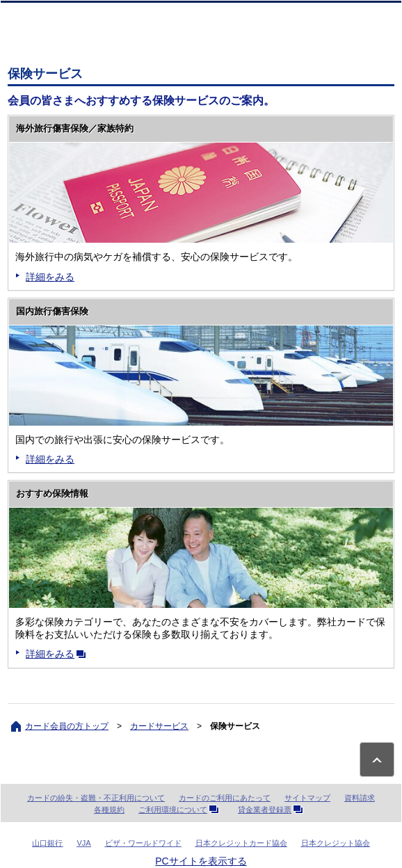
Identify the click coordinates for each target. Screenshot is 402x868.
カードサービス (159, 726)
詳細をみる (50, 277)
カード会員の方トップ (67, 726)
